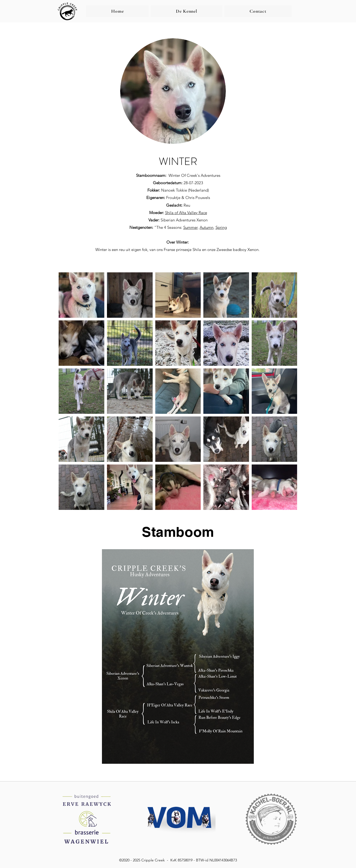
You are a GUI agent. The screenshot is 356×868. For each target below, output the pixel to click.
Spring (221, 227)
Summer (190, 227)
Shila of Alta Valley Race (186, 213)
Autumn (207, 227)
